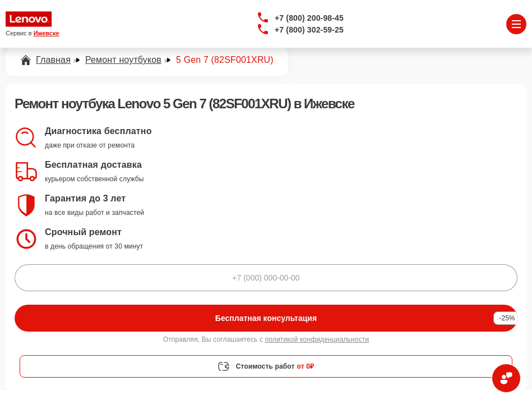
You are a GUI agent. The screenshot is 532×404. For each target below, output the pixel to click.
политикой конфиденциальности (317, 339)
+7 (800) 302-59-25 (309, 30)
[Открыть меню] (516, 24)
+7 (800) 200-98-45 (309, 18)
